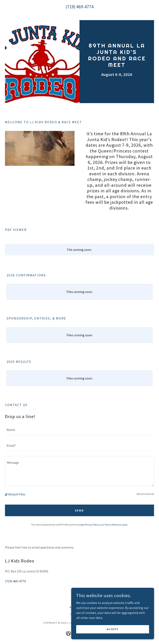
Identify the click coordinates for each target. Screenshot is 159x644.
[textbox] (79, 430)
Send (80, 510)
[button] (7, 494)
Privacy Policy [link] (92, 525)
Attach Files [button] (17, 494)
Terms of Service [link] (113, 525)
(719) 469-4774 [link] (80, 7)
